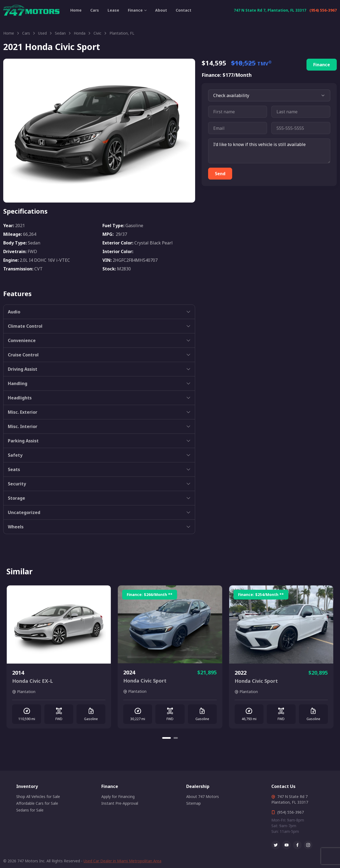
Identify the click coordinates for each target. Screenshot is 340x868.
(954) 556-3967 (323, 10)
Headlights (20, 398)
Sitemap (194, 803)
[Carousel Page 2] (176, 738)
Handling (18, 383)
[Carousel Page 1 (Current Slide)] (166, 738)
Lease (113, 10)
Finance (322, 65)
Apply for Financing (118, 796)
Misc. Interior (23, 426)
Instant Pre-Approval (120, 803)
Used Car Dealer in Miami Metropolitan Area (122, 861)
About (161, 10)
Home (76, 10)
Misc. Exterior (23, 412)
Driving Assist (23, 369)
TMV (264, 64)
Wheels (16, 527)
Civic (97, 33)
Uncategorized (24, 512)
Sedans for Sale (30, 810)
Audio (14, 312)
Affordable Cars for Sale (37, 803)
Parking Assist (23, 441)
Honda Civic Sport (145, 681)
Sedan (60, 33)
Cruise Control (23, 355)
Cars (95, 10)
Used (42, 33)
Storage (16, 498)
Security (17, 484)
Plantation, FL (122, 33)
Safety (15, 455)
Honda (80, 33)
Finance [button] (135, 10)
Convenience (22, 340)
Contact (184, 10)
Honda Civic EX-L (33, 681)
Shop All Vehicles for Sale (38, 796)
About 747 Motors (203, 796)
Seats (14, 469)
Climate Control (25, 326)
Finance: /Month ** (150, 594)
